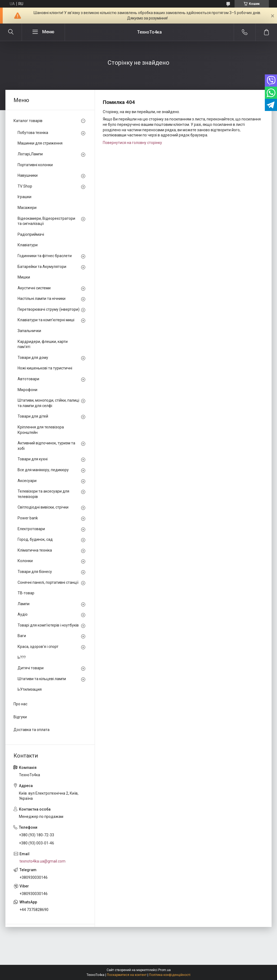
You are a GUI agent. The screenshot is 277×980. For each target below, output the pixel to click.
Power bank (28, 518)
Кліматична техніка (35, 550)
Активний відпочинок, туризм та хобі (46, 446)
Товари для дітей (33, 416)
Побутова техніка (33, 133)
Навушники (28, 175)
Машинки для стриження (40, 143)
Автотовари (28, 379)
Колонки (25, 561)
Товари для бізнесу (35, 572)
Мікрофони (27, 390)
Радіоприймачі (31, 234)
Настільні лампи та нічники (42, 299)
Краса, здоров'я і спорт (38, 647)
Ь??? (22, 657)
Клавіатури (28, 245)
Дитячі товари (31, 668)
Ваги (22, 636)
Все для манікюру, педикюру (43, 470)
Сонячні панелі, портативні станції (48, 582)
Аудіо (23, 614)
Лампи (24, 604)
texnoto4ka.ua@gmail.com (42, 861)
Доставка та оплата (32, 730)
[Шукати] (11, 32)
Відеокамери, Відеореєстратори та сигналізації (46, 221)
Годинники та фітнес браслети (45, 256)
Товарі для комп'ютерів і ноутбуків (48, 625)
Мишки (24, 277)
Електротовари (31, 529)
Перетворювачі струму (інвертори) (49, 309)
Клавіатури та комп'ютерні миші (46, 320)
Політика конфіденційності (170, 975)
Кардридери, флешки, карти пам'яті (43, 344)
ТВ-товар (26, 593)
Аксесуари (27, 481)
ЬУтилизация (30, 689)
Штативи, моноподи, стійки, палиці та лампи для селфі (48, 403)
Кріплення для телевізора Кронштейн (41, 430)
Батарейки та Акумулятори (42, 267)
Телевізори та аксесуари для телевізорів (43, 494)
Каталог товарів (28, 121)
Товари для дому (33, 358)
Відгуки (20, 717)
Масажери (27, 208)
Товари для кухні (33, 459)
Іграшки (24, 197)
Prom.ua (164, 970)
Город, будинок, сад (35, 539)
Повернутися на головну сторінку (132, 143)
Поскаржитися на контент (127, 975)
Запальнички (29, 331)
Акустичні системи (34, 288)
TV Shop (25, 186)
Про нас (20, 704)
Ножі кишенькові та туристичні (45, 368)
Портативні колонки (35, 165)
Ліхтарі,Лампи (30, 154)
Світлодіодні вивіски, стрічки (43, 507)
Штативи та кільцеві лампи (42, 679)
